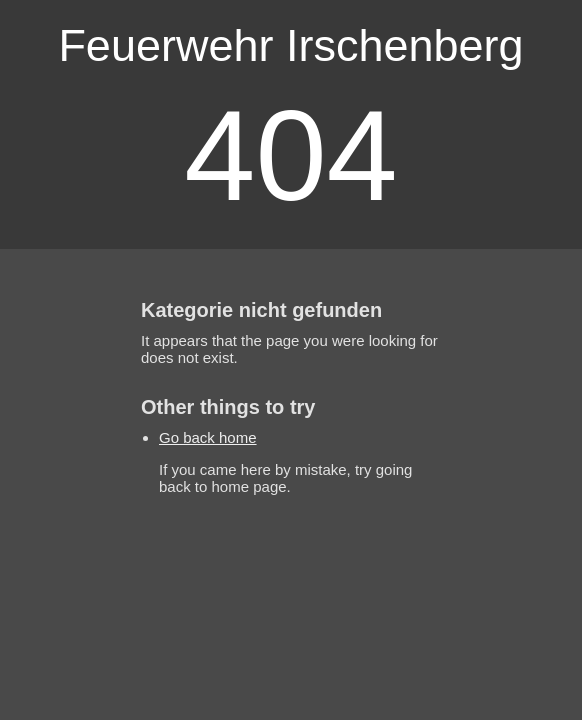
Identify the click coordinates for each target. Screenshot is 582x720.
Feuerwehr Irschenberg (290, 45)
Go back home (208, 437)
